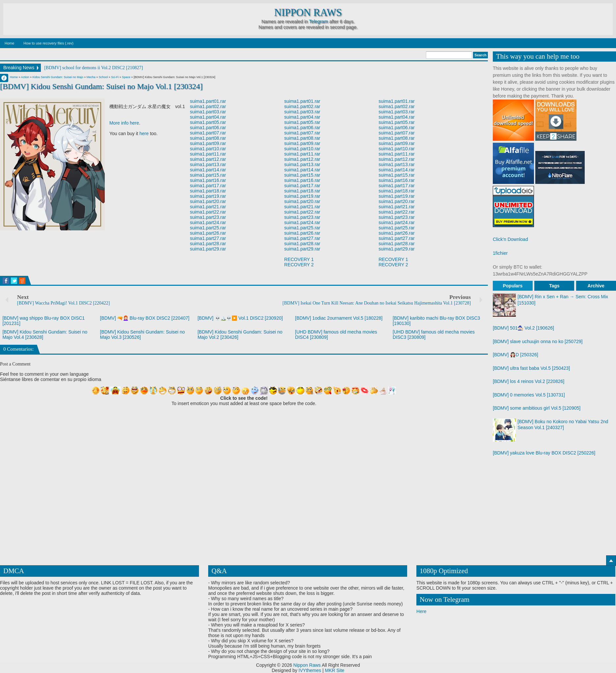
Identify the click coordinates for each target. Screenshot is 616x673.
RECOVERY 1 (299, 259)
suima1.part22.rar (208, 212)
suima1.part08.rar (208, 138)
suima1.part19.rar (208, 196)
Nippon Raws (308, 13)
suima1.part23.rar (208, 217)
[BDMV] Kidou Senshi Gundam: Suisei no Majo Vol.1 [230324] (101, 86)
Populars (513, 286)
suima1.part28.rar (208, 244)
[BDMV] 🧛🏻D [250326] (516, 355)
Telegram (319, 21)
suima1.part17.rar (208, 186)
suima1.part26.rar (208, 233)
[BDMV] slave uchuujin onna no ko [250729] (538, 341)
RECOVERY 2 (299, 265)
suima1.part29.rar (208, 249)
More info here (124, 123)
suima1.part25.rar (208, 228)
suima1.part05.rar (208, 122)
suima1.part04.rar (208, 117)
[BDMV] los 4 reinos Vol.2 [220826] (529, 381)
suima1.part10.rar (208, 149)
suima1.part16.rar (208, 180)
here (144, 133)
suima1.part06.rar (208, 128)
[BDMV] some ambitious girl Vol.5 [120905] (537, 408)
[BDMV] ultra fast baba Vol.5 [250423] (531, 368)
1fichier (500, 253)
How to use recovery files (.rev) (48, 43)
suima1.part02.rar (208, 106)
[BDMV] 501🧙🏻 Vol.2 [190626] (523, 328)
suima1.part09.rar (208, 143)
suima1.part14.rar (208, 170)
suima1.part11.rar (208, 154)
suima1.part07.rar (208, 133)
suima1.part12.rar (208, 159)
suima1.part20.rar (208, 201)
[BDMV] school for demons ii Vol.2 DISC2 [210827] (94, 68)
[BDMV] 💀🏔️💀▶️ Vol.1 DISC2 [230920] (240, 318)
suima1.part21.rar (208, 207)
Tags (554, 286)
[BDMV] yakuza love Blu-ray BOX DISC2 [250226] (544, 453)
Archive (596, 286)
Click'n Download (510, 239)
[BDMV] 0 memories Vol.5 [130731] (529, 395)
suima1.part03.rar (208, 112)
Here (421, 611)
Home (9, 43)
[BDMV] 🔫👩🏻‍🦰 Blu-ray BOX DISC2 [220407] (145, 318)
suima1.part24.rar (208, 222)
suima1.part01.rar (208, 101)
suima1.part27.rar (208, 238)
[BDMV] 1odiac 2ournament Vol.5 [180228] (339, 318)
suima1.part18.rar (208, 191)
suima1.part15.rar (208, 175)
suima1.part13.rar (208, 164)
